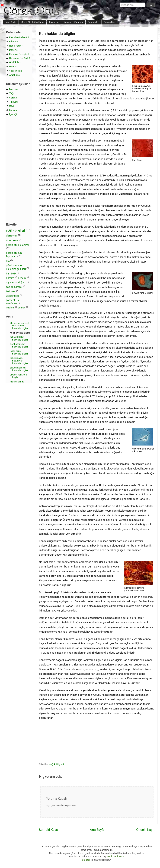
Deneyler (14, 50)
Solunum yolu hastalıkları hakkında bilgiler (19, 361)
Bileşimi (13, 42)
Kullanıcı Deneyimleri (20, 54)
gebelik (22, 278)
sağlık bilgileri (56, 764)
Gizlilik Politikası (115, 857)
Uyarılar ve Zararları (73, 22)
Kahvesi (13, 110)
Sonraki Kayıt (48, 830)
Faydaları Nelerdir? (19, 37)
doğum (22, 282)
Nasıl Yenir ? (16, 46)
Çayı (11, 106)
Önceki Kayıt (145, 830)
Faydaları (54, 22)
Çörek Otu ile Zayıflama (33, 22)
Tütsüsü (13, 102)
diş (8, 261)
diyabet (10, 282)
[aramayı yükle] (131, 5)
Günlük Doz (109, 22)
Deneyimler (93, 22)
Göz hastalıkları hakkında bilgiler (19, 345)
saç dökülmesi (14, 287)
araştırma (12, 240)
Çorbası (13, 98)
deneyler (11, 235)
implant (10, 308)
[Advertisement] (55, 744)
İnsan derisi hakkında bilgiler (19, 352)
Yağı (11, 93)
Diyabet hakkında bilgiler (18, 376)
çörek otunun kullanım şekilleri (16, 267)
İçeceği (13, 114)
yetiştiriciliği (13, 296)
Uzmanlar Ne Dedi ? (20, 58)
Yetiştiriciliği (16, 71)
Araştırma (14, 75)
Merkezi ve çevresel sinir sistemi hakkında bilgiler (19, 326)
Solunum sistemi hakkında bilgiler (19, 369)
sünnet (21, 308)
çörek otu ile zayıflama (13, 302)
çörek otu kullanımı (17, 245)
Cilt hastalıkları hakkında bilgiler (19, 338)
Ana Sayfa (11, 22)
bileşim (10, 278)
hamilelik (11, 274)
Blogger (86, 860)
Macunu (13, 89)
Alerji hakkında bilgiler (17, 383)
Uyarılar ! (14, 67)
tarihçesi (11, 291)
